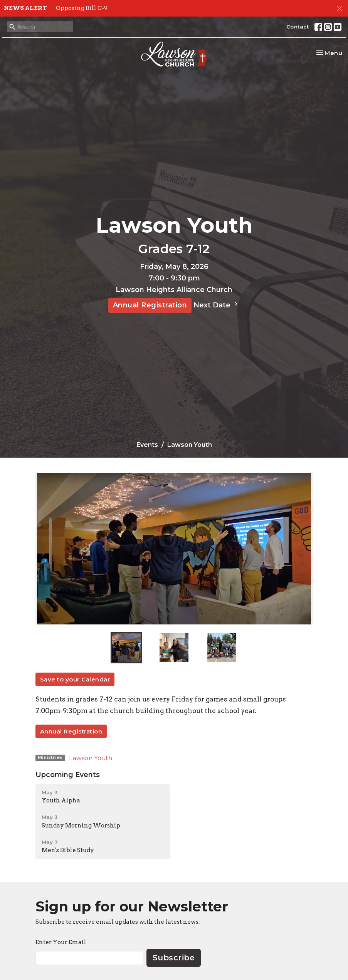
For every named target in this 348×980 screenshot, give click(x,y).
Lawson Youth (91, 758)
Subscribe (174, 958)
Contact (298, 27)
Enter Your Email (61, 942)
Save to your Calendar (75, 679)
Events (147, 445)
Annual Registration (150, 305)
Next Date (217, 305)
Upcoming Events (68, 775)
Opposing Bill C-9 (82, 8)
